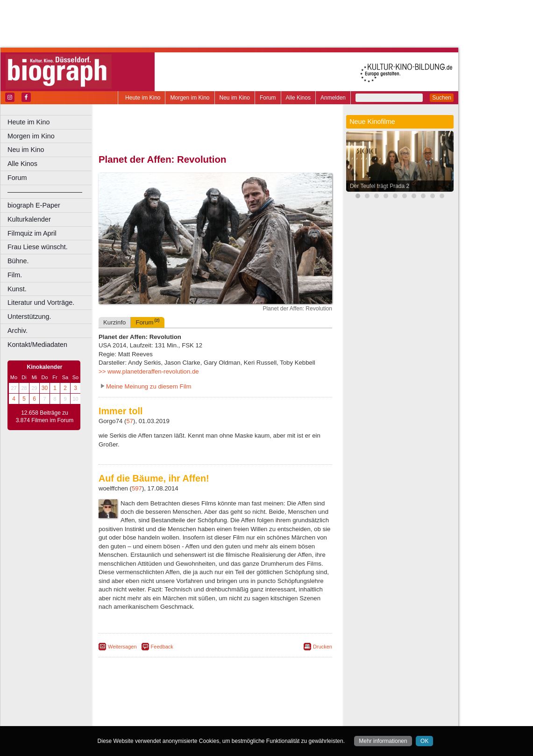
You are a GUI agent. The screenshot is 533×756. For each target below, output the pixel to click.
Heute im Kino (143, 98)
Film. (15, 275)
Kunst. (17, 289)
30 (45, 388)
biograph (140, 711)
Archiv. (18, 331)
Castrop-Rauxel (193, 719)
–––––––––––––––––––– (45, 192)
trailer (215, 711)
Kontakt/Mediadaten (37, 345)
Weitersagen (122, 647)
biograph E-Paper (34, 205)
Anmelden (333, 98)
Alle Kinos (298, 98)
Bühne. (18, 261)
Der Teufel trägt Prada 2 (380, 186)
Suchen (442, 98)
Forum (268, 98)
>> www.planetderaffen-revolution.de (149, 371)
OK (424, 741)
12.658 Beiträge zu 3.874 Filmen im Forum (45, 417)
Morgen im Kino (190, 98)
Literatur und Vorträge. (41, 302)
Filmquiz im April (32, 233)
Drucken (323, 647)
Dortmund (228, 719)
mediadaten (288, 703)
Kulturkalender (29, 219)
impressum (220, 703)
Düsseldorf (257, 719)
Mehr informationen (383, 741)
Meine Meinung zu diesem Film (149, 386)
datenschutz (253, 703)
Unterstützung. (29, 317)
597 (137, 488)
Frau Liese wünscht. (38, 247)
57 (130, 421)
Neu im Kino (235, 98)
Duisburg (284, 719)
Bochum (144, 719)
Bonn (164, 719)
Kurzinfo (114, 322)
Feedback (162, 647)
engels (188, 711)
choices (166, 711)
